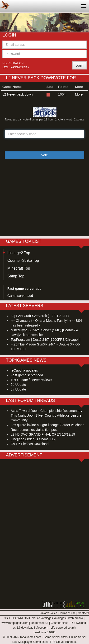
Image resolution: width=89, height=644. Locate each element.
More (79, 94)
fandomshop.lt (40, 623)
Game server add (20, 296)
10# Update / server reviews (31, 380)
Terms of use (67, 613)
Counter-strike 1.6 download (68, 623)
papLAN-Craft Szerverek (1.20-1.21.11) (40, 316)
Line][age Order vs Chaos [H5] (33, 439)
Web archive (76, 618)
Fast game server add (27, 375)
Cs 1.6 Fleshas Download (30, 444)
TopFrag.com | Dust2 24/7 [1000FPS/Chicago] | (46, 340)
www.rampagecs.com (15, 623)
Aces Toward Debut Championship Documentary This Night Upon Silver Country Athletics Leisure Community (47, 415)
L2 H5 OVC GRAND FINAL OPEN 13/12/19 (43, 434)
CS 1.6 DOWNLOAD (17, 618)
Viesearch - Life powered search (56, 628)
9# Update (18, 385)
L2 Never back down (18, 94)
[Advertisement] (45, 201)
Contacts (83, 613)
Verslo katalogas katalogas (49, 618)
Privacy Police (48, 613)
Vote (44, 155)
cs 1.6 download (23, 628)
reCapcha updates (24, 370)
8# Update (18, 389)
